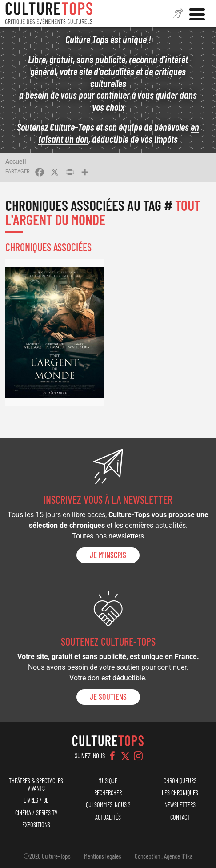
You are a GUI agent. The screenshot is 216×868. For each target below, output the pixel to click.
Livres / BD (36, 800)
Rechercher (108, 793)
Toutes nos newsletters (108, 536)
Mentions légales (103, 856)
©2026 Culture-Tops (47, 856)
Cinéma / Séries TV (36, 813)
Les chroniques (180, 793)
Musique (108, 781)
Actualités (108, 817)
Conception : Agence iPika (164, 856)
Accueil (16, 161)
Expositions (36, 825)
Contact (180, 817)
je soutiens (108, 697)
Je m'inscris (108, 555)
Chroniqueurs (180, 781)
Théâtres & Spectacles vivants (36, 784)
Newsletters (180, 805)
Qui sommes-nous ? (108, 805)
